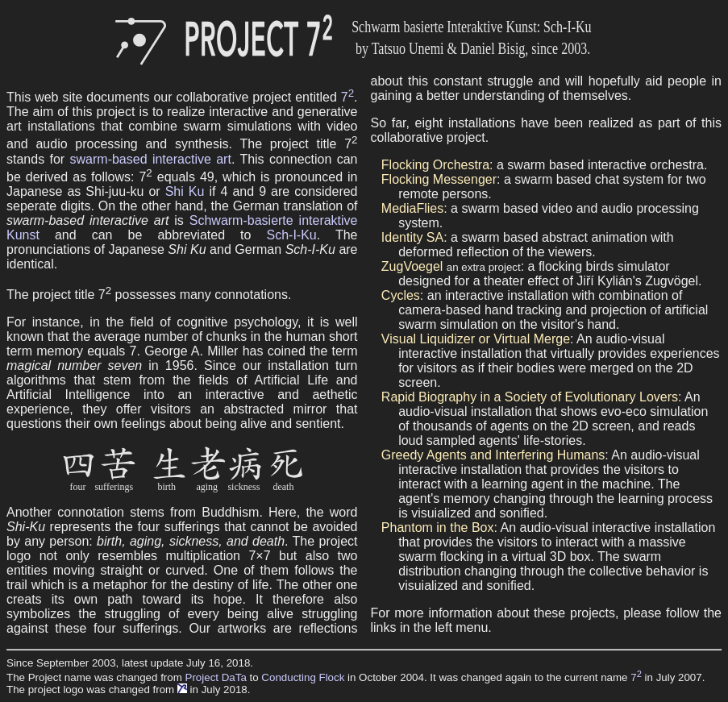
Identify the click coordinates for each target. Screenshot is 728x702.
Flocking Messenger (439, 179)
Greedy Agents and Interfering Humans (493, 455)
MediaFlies (412, 208)
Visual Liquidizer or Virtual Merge (476, 339)
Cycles (401, 295)
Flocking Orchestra (435, 165)
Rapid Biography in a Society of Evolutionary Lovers (530, 397)
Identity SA (412, 237)
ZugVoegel (412, 266)
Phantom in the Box (438, 528)
